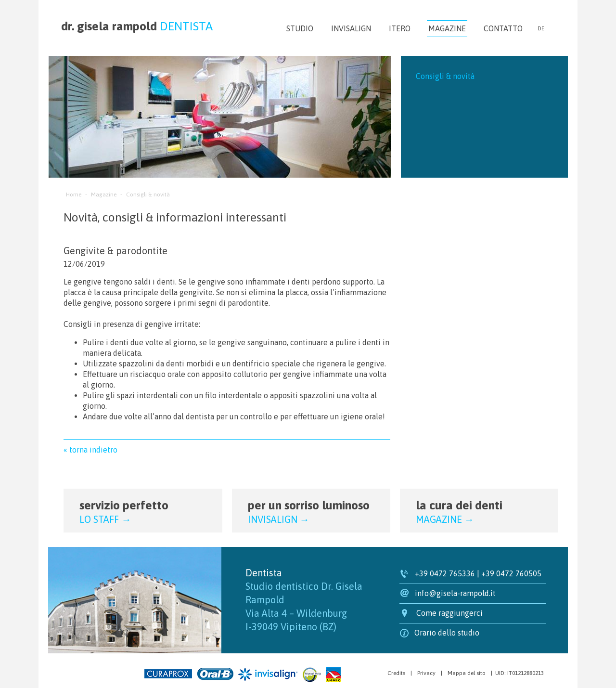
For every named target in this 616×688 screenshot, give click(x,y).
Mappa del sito (467, 673)
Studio (300, 28)
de (541, 28)
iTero (400, 28)
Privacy (426, 673)
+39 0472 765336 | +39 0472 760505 (478, 573)
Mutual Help (312, 675)
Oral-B (215, 674)
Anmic (333, 675)
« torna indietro (90, 450)
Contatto (503, 28)
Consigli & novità (445, 76)
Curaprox (168, 674)
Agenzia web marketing (84, 672)
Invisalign (351, 28)
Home (74, 195)
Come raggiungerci (449, 613)
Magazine (447, 29)
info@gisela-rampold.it (455, 593)
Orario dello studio (447, 633)
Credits (396, 673)
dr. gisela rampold (137, 26)
